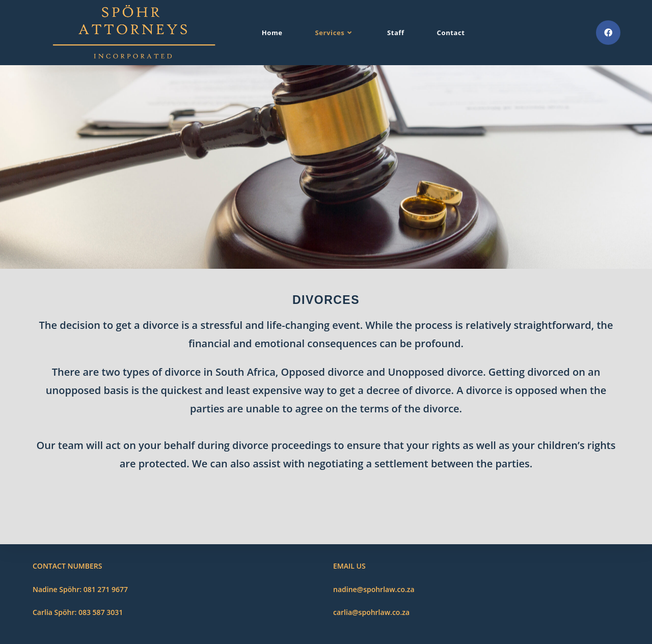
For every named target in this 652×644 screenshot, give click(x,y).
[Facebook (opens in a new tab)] (608, 33)
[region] (326, 167)
